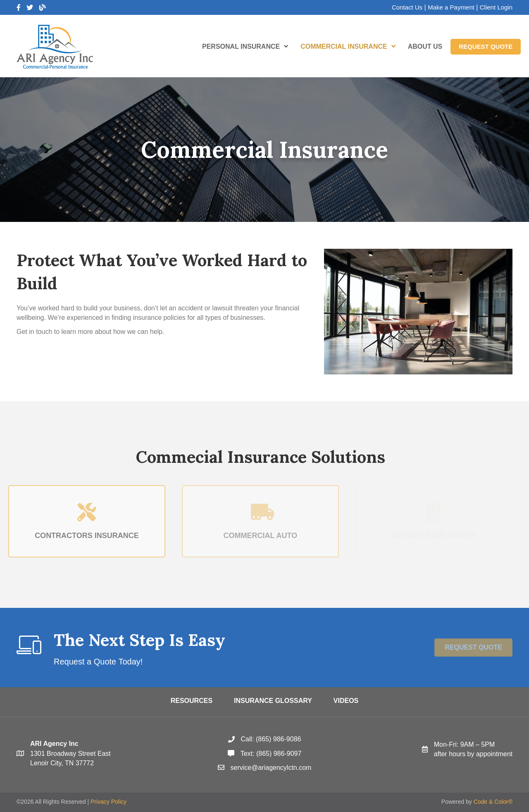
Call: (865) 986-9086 (271, 739)
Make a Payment (451, 7)
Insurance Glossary (273, 701)
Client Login (496, 7)
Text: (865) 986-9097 (271, 754)
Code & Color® (493, 802)
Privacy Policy (108, 802)
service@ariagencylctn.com (271, 768)
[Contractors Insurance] (87, 521)
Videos (346, 701)
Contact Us (407, 7)
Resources (192, 701)
